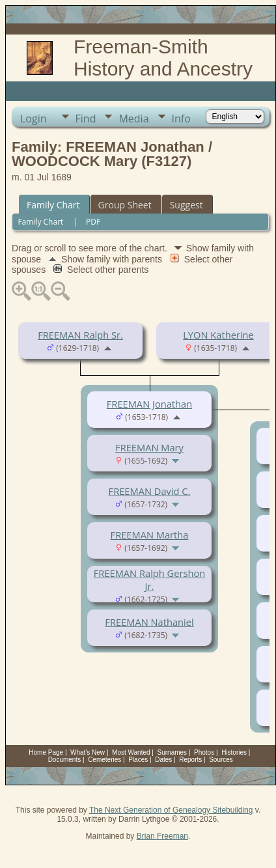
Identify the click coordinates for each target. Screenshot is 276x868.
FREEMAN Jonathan (149, 404)
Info (181, 119)
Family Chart (53, 205)
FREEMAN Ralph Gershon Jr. (150, 580)
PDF (93, 222)
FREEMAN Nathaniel (149, 622)
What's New (88, 752)
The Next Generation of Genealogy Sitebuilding (171, 810)
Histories (234, 752)
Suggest (186, 205)
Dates (163, 760)
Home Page (46, 752)
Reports (190, 760)
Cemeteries (104, 760)
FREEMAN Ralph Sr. (80, 335)
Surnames (172, 752)
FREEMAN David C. (150, 491)
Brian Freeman (162, 836)
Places (138, 760)
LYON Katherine (218, 335)
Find (86, 119)
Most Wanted (131, 752)
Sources (221, 760)
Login (34, 119)
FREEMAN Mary (149, 447)
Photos (204, 752)
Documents (65, 760)
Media (133, 119)
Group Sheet (125, 205)
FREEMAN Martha (150, 535)
